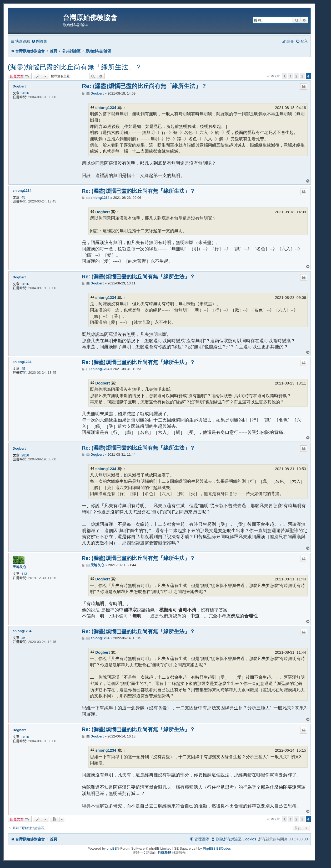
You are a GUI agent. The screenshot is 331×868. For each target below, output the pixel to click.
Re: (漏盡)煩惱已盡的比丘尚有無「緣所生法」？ (144, 86)
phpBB (112, 848)
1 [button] (290, 76)
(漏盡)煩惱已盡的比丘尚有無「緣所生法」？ (75, 67)
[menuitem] (39, 41)
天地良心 (19, 567)
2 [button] (296, 76)
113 (24, 574)
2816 (25, 93)
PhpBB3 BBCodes (217, 848)
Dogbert (19, 86)
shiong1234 (106, 108)
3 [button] (302, 76)
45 (23, 197)
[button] (284, 76)
